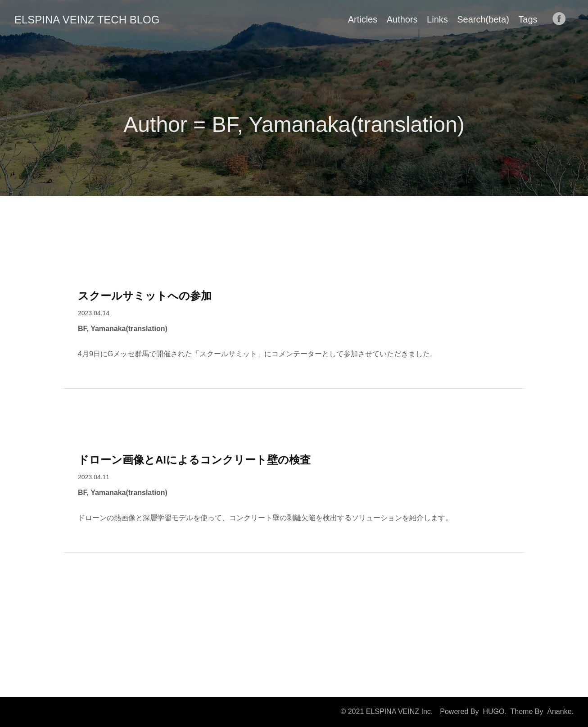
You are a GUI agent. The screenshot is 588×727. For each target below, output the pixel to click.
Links (437, 19)
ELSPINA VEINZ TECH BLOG (87, 20)
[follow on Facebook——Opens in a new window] (562, 19)
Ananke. (560, 711)
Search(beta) (483, 19)
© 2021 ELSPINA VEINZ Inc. (387, 711)
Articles (363, 19)
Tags (528, 19)
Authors (402, 19)
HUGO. (494, 711)
